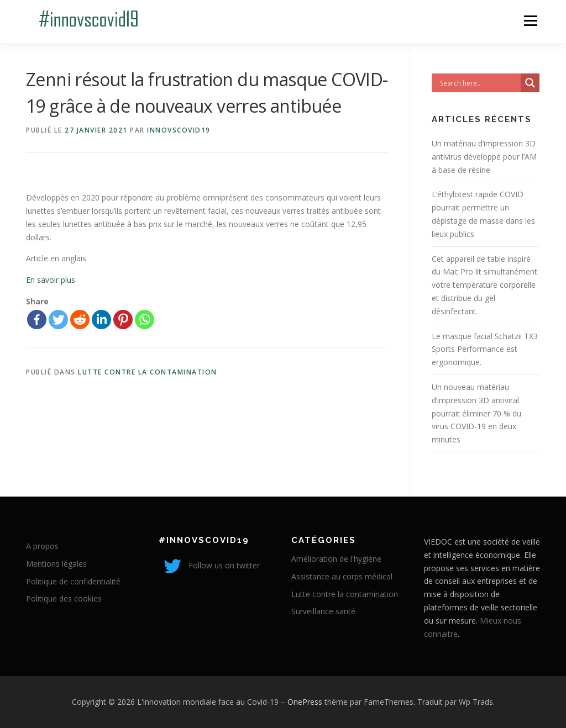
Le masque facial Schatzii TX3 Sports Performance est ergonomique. (485, 349)
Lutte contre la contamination (148, 372)
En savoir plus (51, 280)
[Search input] (479, 83)
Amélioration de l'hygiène (336, 559)
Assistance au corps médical (342, 576)
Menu (530, 21)
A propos (42, 546)
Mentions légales (56, 564)
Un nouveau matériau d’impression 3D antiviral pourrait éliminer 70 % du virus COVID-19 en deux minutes (476, 413)
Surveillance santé (323, 611)
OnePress (305, 702)
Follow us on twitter (209, 565)
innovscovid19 (179, 130)
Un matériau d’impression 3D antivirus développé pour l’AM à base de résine (484, 157)
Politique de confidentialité (73, 581)
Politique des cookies (64, 598)
